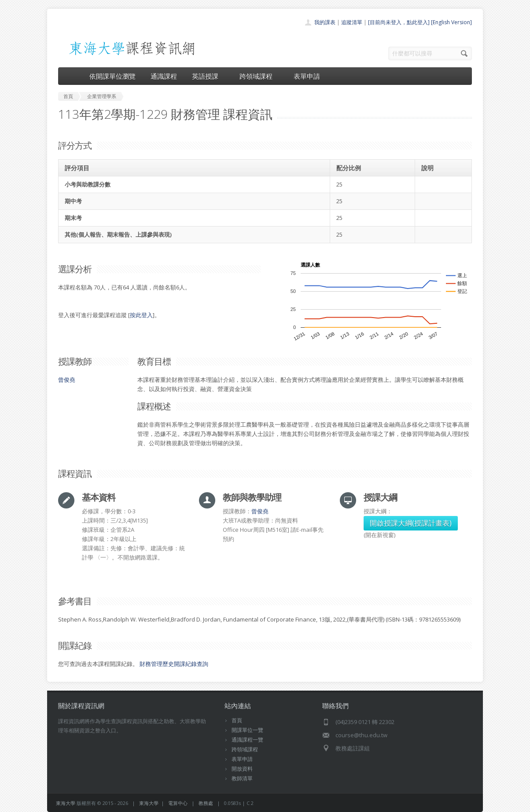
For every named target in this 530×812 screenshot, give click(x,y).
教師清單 (242, 778)
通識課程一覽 (247, 740)
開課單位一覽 (247, 730)
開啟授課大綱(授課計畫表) (411, 523)
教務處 (206, 803)
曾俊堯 (67, 380)
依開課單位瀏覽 (112, 76)
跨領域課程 (259, 76)
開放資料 (242, 769)
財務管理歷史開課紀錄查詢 (174, 664)
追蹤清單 (352, 22)
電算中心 (178, 803)
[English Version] (451, 22)
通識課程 (164, 76)
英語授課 (208, 76)
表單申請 (307, 76)
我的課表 (325, 22)
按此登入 (141, 315)
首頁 (237, 720)
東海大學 (66, 803)
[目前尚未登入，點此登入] (399, 22)
